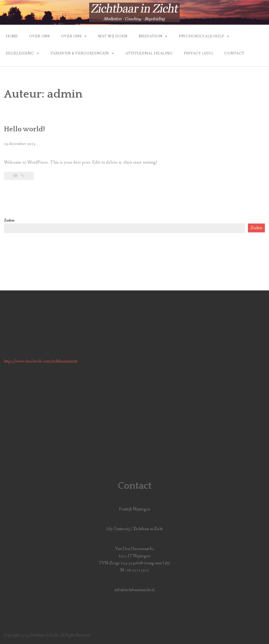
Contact (234, 53)
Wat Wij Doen (113, 36)
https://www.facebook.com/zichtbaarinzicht (41, 361)
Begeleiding (20, 53)
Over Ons (39, 36)
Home (12, 36)
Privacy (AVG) (198, 53)
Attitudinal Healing (149, 53)
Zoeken (9, 220)
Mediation (151, 36)
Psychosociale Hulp (201, 36)
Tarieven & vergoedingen (79, 53)
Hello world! (24, 129)
